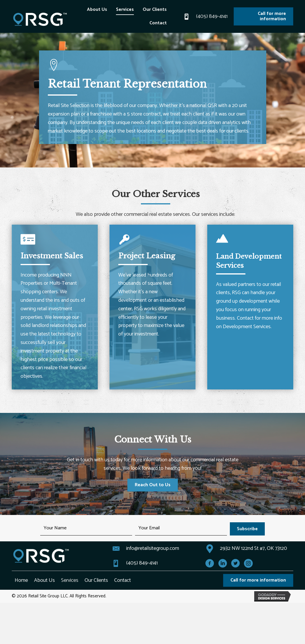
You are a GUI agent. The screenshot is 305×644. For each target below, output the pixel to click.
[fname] (86, 529)
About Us (44, 580)
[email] (181, 529)
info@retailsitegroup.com (153, 548)
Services (70, 580)
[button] (247, 529)
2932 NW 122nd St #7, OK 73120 (253, 548)
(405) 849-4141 (212, 16)
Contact (123, 580)
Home (21, 580)
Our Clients (96, 580)
